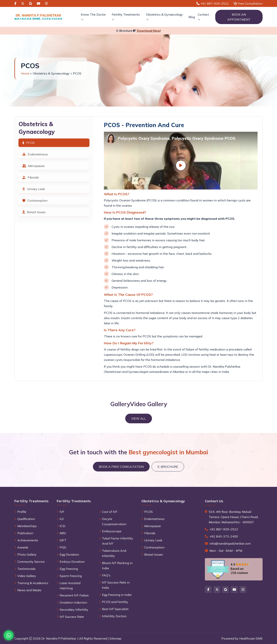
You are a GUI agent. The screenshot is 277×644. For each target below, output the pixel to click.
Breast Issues (34, 212)
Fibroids (31, 177)
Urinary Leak (34, 189)
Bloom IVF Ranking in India (117, 566)
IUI (62, 519)
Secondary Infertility (74, 610)
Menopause (33, 166)
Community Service (31, 562)
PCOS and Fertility (115, 602)
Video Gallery (27, 576)
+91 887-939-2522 (224, 529)
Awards (23, 547)
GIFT (63, 540)
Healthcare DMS (251, 638)
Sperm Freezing (71, 576)
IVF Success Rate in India (116, 585)
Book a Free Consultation (121, 467)
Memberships (27, 526)
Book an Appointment (239, 17)
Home (25, 73)
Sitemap (115, 638)
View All (139, 418)
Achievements (28, 540)
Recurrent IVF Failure (74, 595)
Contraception (35, 200)
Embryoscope (112, 531)
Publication (25, 533)
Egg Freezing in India (117, 595)
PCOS (28, 143)
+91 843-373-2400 (224, 536)
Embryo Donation (72, 562)
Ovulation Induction (73, 602)
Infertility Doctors (114, 616)
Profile (22, 512)
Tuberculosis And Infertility (114, 553)
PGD (63, 547)
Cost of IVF (110, 512)
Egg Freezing (69, 569)
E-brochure (168, 467)
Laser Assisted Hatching (70, 586)
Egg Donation (69, 554)
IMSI (63, 533)
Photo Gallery (27, 554)
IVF (62, 512)
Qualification (26, 519)
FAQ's (106, 575)
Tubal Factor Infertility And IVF (118, 541)
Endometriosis (35, 154)
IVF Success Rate (72, 617)
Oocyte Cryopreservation (114, 521)
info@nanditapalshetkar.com (230, 543)
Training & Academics (33, 583)
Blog (192, 17)
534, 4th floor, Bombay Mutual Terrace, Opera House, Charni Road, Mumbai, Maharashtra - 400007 (234, 517)
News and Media (29, 590)
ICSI (62, 526)
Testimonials (26, 569)
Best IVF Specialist (115, 609)
